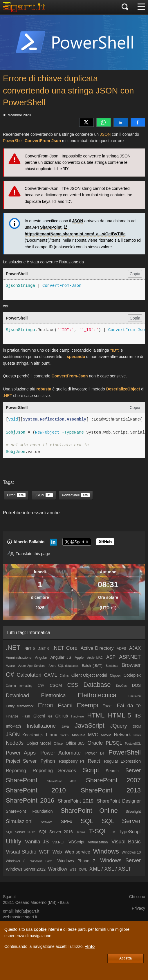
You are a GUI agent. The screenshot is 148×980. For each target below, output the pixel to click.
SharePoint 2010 (36, 790)
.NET (8, 396)
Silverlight (133, 812)
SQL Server (121, 821)
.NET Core (65, 648)
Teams (81, 832)
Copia (135, 274)
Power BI (95, 753)
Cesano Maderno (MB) (36, 902)
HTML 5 (120, 715)
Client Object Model (89, 675)
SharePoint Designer (119, 801)
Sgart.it (9, 897)
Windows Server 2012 (26, 869)
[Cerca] (125, 7)
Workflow (58, 869)
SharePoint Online (89, 811)
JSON (105, 134)
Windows (106, 851)
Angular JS (61, 657)
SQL (87, 821)
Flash (26, 716)
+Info (90, 946)
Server (133, 770)
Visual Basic (126, 842)
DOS (136, 685)
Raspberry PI (71, 761)
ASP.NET (130, 657)
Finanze (12, 716)
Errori (46, 705)
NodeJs (15, 743)
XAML (83, 870)
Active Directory (97, 648)
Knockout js (33, 735)
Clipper (115, 676)
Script (91, 770)
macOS (65, 735)
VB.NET (59, 842)
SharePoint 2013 (111, 790)
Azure (10, 666)
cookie (40, 929)
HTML (96, 715)
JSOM (137, 727)
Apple (79, 658)
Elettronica (54, 695)
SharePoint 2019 (76, 801)
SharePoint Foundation (29, 811)
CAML (50, 675)
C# (10, 675)
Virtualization (98, 842)
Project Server (21, 761)
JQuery (118, 726)
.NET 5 (29, 649)
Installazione (41, 726)
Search (112, 771)
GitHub (62, 716)
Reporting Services (54, 771)
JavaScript (90, 725)
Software (47, 822)
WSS (73, 870)
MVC (93, 735)
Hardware (77, 716)
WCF (44, 852)
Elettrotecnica (97, 695)
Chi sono (137, 897)
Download (17, 695)
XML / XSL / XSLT (110, 869)
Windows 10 (131, 852)
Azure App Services (32, 666)
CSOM (56, 685)
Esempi (87, 705)
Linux (51, 735)
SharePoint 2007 (113, 780)
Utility (14, 841)
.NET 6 (44, 649)
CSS (73, 685)
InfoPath (13, 726)
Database (97, 685)
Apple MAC (95, 658)
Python (48, 761)
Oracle (95, 743)
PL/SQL (114, 743)
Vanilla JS (37, 842)
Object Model (39, 743)
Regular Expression (122, 761)
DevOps (121, 686)
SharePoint (51, 227)
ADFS (121, 649)
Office (58, 744)
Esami (65, 706)
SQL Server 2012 (20, 832)
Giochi (39, 716)
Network (122, 735)
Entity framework (20, 706)
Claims (64, 676)
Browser (131, 665)
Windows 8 (16, 861)
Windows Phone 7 (76, 861)
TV (113, 832)
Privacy (138, 908)
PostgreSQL (133, 744)
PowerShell (13, 141)
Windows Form (41, 861)
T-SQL (98, 831)
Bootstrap (112, 666)
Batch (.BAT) (92, 666)
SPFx (67, 822)
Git (50, 716)
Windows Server (120, 860)
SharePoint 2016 (30, 800)
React (94, 761)
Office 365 (75, 743)
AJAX (135, 648)
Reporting (16, 771)
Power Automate (61, 753)
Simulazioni (19, 821)
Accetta (126, 958)
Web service (77, 852)
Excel (107, 706)
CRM (41, 686)
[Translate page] (29, 554)
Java (65, 726)
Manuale (79, 735)
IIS (138, 716)
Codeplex (132, 675)
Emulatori (135, 696)
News (137, 735)
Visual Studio (21, 852)
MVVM (106, 735)
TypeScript (130, 832)
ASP (111, 657)
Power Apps (21, 753)
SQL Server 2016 (56, 832)
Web (57, 852)
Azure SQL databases (64, 666)
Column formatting (19, 686)
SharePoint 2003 (62, 781)
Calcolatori (29, 675)
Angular (41, 658)
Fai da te (129, 706)
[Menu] (141, 7)
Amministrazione (19, 658)
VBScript (76, 842)
